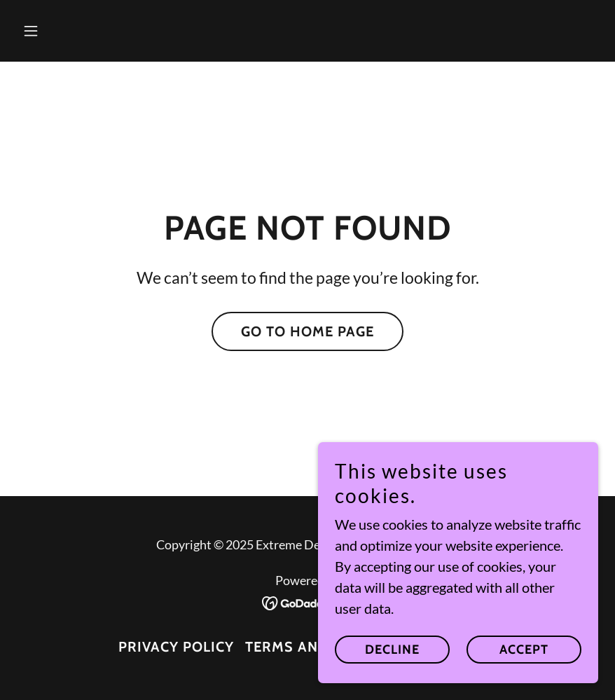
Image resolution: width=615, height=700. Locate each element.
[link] (308, 601)
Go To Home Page (307, 331)
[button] (61, 31)
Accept (524, 650)
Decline (392, 650)
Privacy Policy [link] (176, 647)
